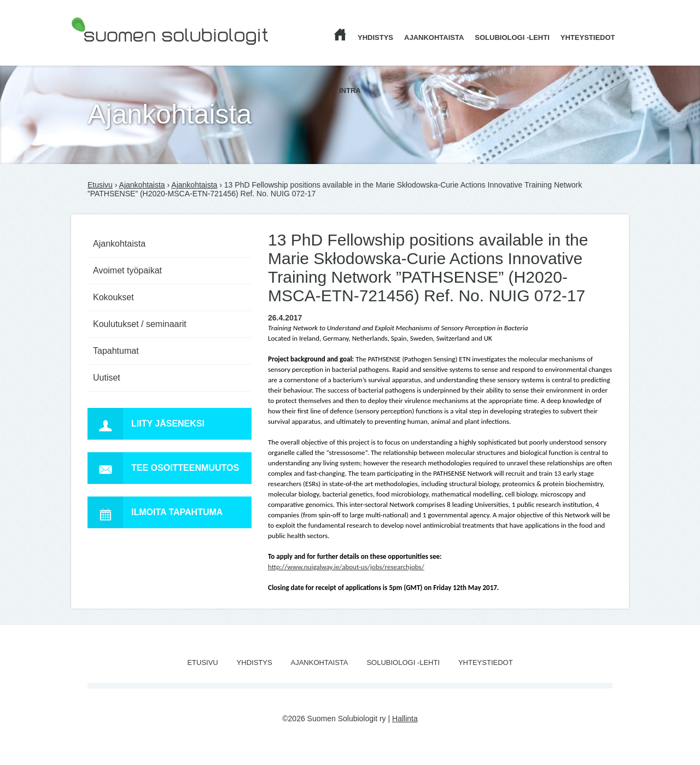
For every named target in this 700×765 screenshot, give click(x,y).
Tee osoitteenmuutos (163, 468)
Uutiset (107, 378)
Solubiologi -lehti (512, 37)
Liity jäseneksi (146, 424)
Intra (350, 90)
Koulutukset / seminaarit (140, 324)
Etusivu (100, 185)
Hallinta (405, 719)
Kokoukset (113, 297)
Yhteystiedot (588, 37)
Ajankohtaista (434, 37)
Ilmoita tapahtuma (155, 512)
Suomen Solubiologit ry (110, 52)
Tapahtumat (116, 351)
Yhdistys (375, 37)
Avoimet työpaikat (127, 270)
